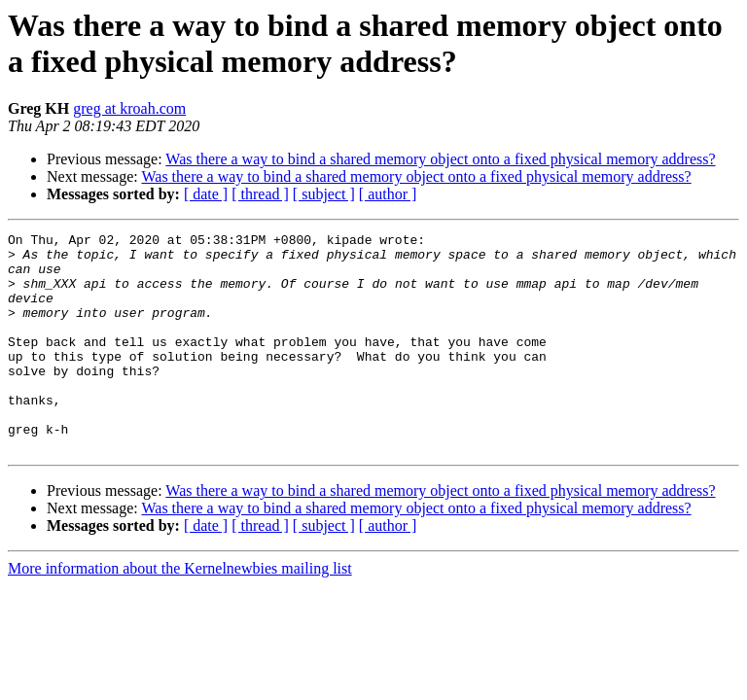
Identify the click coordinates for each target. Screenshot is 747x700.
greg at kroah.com (129, 108)
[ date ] (206, 194)
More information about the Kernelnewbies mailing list (180, 612)
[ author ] (388, 194)
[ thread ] (260, 194)
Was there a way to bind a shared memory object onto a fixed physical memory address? (440, 159)
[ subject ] (324, 194)
